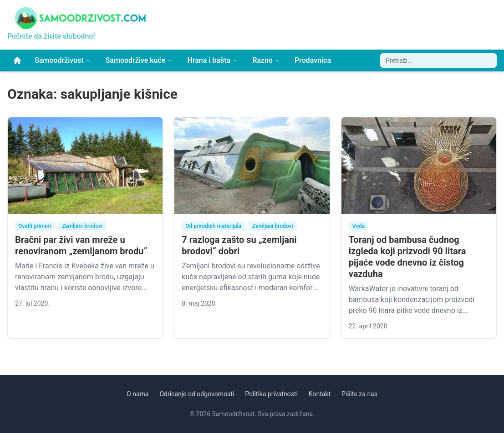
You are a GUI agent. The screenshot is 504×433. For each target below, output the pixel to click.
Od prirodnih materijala (213, 226)
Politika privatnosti (271, 394)
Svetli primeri (35, 226)
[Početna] (17, 60)
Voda (359, 226)
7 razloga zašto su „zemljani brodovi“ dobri (239, 245)
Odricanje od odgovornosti (197, 394)
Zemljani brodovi (82, 226)
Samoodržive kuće (139, 60)
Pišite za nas (359, 394)
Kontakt (320, 394)
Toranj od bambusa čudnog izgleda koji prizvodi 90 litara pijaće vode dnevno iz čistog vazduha (407, 257)
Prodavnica (313, 60)
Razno (266, 60)
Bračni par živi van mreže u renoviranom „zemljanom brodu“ (81, 245)
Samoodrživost (63, 60)
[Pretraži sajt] (438, 60)
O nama (137, 394)
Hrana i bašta (212, 60)
